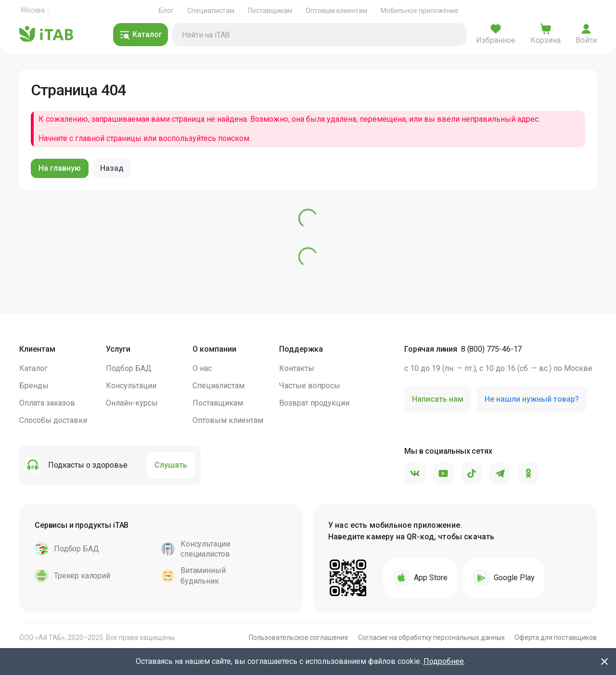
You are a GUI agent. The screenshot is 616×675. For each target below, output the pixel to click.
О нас (202, 368)
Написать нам (438, 399)
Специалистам (211, 11)
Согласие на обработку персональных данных (431, 637)
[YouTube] (443, 474)
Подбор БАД (129, 368)
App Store (420, 578)
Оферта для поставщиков (556, 637)
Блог (166, 11)
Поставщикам (270, 11)
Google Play (504, 578)
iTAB (46, 35)
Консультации (131, 386)
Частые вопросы (310, 386)
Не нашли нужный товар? (532, 399)
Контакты (297, 368)
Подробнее (444, 661)
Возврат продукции (314, 403)
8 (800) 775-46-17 (491, 349)
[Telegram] (500, 474)
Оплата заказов (47, 403)
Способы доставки (53, 420)
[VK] (415, 474)
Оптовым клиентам (336, 11)
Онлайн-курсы (132, 403)
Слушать (171, 465)
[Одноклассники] (528, 474)
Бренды (34, 386)
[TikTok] (472, 474)
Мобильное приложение (420, 11)
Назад (112, 168)
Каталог (33, 368)
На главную (60, 168)
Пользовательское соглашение (299, 637)
